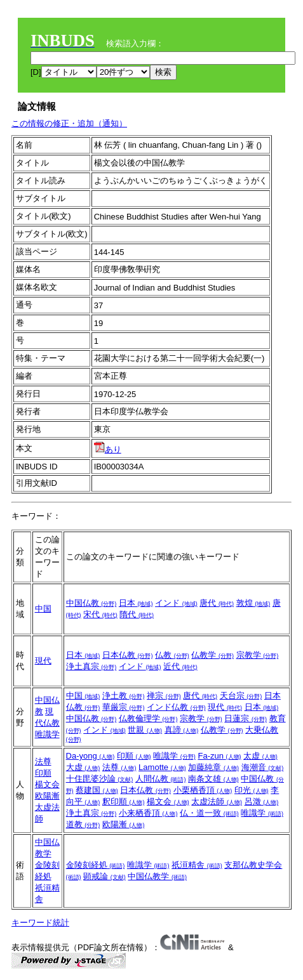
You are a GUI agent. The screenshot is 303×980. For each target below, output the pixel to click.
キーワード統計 (40, 923)
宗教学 (258, 655)
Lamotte (162, 767)
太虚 (260, 756)
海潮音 (263, 767)
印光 (252, 790)
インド (176, 603)
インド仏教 (176, 707)
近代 (180, 666)
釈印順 (124, 801)
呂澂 (262, 801)
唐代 (217, 603)
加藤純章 (213, 767)
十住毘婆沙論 (100, 779)
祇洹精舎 (197, 865)
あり (108, 449)
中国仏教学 (157, 876)
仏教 (172, 655)
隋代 (137, 614)
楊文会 (47, 784)
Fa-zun (219, 756)
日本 (136, 603)
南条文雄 (213, 779)
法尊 (43, 761)
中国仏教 (91, 603)
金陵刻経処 (96, 865)
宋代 (100, 614)
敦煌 (253, 603)
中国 (43, 609)
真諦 (182, 730)
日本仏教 (128, 655)
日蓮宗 (246, 718)
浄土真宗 (91, 666)
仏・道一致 (209, 813)
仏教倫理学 (148, 718)
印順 (43, 773)
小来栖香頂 (148, 813)
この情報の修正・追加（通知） (69, 123)
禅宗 (164, 696)
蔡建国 (97, 790)
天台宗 (241, 696)
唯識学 (47, 734)
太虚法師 (217, 801)
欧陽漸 (47, 796)
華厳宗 (124, 707)
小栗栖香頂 (203, 790)
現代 (43, 661)
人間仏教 (161, 779)
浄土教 (124, 696)
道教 (83, 824)
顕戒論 (104, 876)
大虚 (83, 767)
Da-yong (91, 756)
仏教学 (212, 655)
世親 (145, 730)
